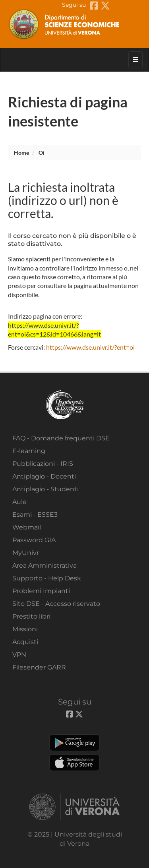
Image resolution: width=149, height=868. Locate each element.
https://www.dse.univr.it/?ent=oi (90, 347)
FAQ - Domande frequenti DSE (61, 438)
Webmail (27, 527)
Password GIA (34, 540)
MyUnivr (26, 553)
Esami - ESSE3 (35, 515)
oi (42, 153)
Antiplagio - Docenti (44, 476)
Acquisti (25, 642)
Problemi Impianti (41, 591)
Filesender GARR (39, 667)
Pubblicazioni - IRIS (43, 464)
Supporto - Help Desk (47, 578)
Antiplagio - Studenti (45, 489)
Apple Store (74, 763)
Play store (74, 743)
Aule (19, 502)
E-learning (29, 451)
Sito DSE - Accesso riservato (56, 604)
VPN (19, 655)
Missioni (25, 629)
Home (21, 153)
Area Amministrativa (45, 565)
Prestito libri (31, 616)
